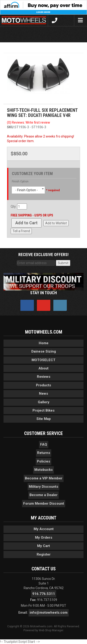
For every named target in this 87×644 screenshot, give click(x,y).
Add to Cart (26, 223)
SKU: (11, 127)
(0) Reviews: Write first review (29, 122)
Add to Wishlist (56, 223)
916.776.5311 (44, 594)
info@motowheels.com (49, 613)
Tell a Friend (21, 231)
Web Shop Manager (51, 630)
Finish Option (20, 181)
